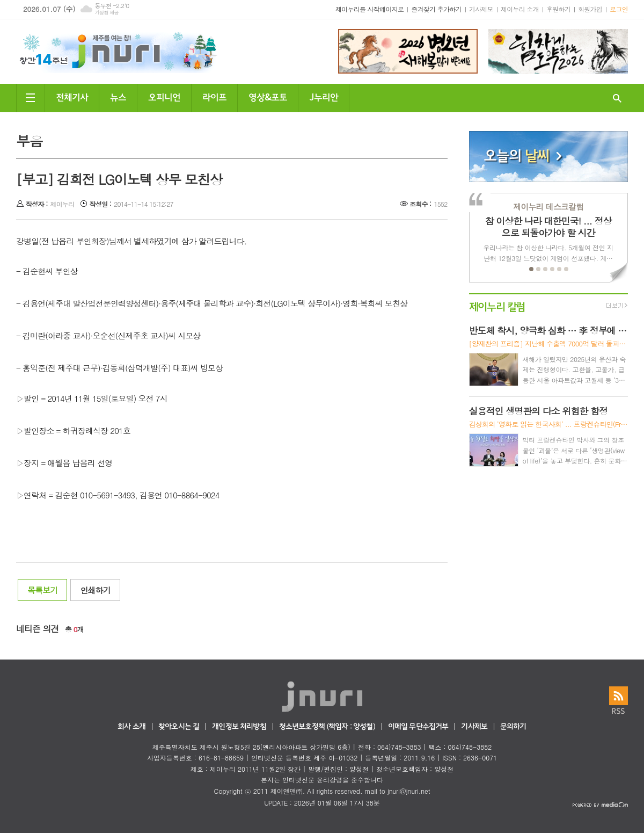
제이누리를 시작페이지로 (369, 9)
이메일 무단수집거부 (418, 727)
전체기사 (72, 96)
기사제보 (481, 9)
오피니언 (164, 96)
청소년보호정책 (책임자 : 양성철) (327, 727)
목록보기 (42, 590)
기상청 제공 (107, 13)
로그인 (619, 9)
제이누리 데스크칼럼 (548, 207)
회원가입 (590, 9)
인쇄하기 (95, 590)
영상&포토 (268, 96)
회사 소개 (131, 727)
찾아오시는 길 (179, 727)
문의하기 (513, 727)
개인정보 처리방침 (239, 727)
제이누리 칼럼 (497, 306)
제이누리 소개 (520, 9)
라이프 (214, 96)
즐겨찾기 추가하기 (436, 9)
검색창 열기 (617, 98)
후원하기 (558, 9)
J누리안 (324, 96)
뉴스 (118, 96)
